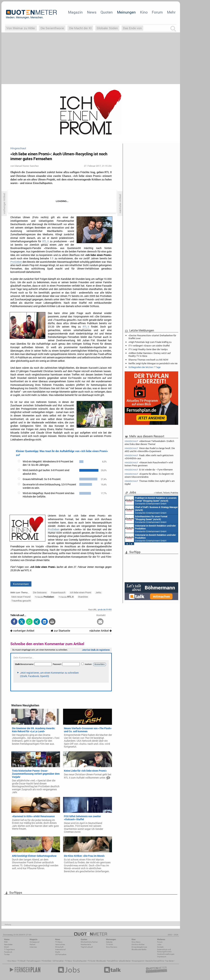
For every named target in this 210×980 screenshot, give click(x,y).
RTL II (46, 241)
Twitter (7, 954)
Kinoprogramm (138, 961)
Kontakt (160, 947)
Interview (33, 947)
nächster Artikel (101, 631)
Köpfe (57, 952)
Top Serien (169, 961)
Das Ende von (132, 28)
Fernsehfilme (112, 961)
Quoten (107, 12)
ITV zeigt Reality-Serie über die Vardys (148, 349)
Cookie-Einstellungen (166, 954)
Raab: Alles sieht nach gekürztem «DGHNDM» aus (149, 457)
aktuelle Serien (125, 961)
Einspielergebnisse (139, 947)
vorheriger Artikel (22, 631)
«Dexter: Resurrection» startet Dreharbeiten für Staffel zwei (152, 337)
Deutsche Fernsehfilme (155, 961)
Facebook (8, 952)
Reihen (32, 944)
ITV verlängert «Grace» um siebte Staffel (149, 346)
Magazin (75, 12)
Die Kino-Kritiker (138, 944)
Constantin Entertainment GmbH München (151, 501)
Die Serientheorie (52, 28)
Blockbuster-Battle (139, 949)
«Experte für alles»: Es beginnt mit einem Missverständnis (149, 475)
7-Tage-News (9, 949)
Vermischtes (60, 944)
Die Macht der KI (80, 28)
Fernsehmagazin (34, 961)
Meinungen (126, 12)
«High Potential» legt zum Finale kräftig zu (150, 342)
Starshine (83, 597)
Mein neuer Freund (21, 597)
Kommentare (21, 584)
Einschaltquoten (80, 961)
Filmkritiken (47, 961)
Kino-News (136, 942)
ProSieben (16, 262)
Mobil (7, 947)
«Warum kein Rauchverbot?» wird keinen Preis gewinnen (149, 464)
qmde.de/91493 (105, 609)
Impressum (162, 957)
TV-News (59, 942)
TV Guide (92, 961)
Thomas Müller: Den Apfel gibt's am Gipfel (150, 482)
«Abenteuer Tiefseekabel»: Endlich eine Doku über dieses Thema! (149, 442)
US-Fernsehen (61, 954)
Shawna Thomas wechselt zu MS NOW (148, 360)
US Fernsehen (58, 961)
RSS (6, 942)
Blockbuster (101, 961)
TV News (68, 961)
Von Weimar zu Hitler (21, 28)
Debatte (109, 942)
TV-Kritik (109, 944)
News (92, 12)
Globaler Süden (107, 28)
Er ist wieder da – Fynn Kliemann (149, 470)
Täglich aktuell (87, 947)
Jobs (159, 944)
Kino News (12, 961)
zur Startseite (60, 631)
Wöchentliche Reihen (89, 942)
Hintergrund (34, 942)
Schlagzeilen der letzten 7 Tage (144, 367)
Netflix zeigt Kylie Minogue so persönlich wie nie (153, 363)
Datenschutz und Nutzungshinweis (164, 951)
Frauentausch (58, 592)
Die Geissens (40, 592)
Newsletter (8, 944)
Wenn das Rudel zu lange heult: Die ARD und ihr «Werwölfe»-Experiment (150, 450)
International (60, 949)
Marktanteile (86, 944)
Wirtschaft (59, 947)
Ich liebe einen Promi (81, 592)
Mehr (171, 12)
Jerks (98, 592)
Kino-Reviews (112, 947)
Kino (144, 12)
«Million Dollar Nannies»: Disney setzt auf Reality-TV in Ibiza (149, 354)
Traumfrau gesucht (21, 601)
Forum (157, 12)
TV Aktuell (22, 961)
